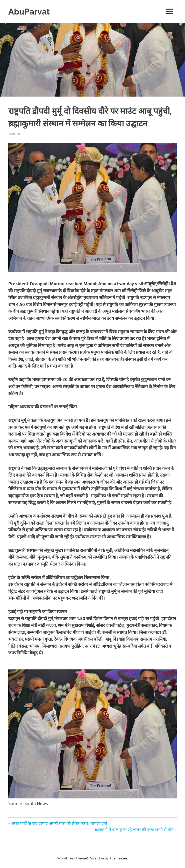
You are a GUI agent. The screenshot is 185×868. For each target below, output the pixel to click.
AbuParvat (31, 11)
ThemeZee (118, 858)
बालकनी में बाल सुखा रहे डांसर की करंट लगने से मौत (134, 829)
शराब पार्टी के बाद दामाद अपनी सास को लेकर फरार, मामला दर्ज (59, 823)
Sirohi (15, 134)
